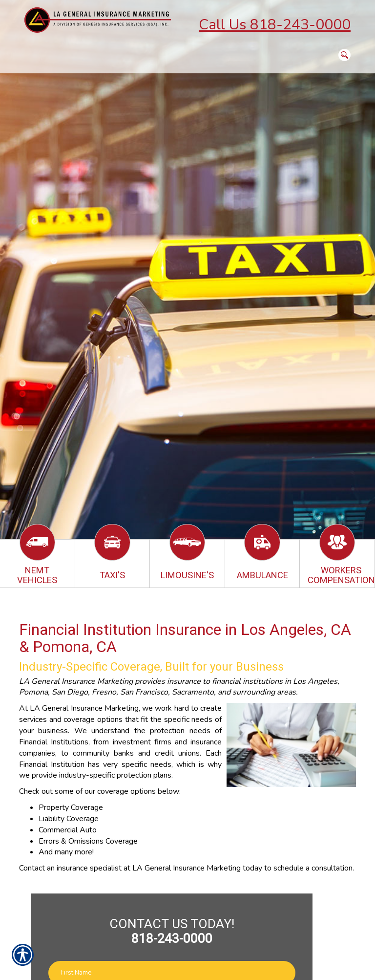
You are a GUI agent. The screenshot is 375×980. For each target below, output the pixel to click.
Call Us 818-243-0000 (275, 25)
